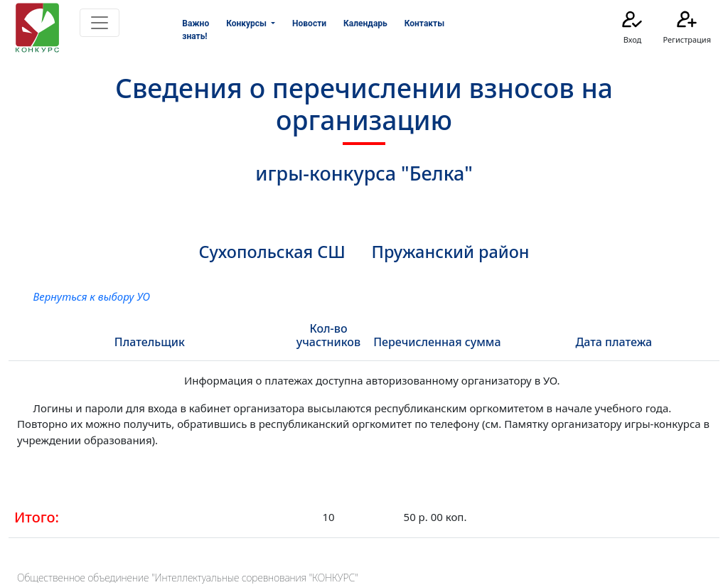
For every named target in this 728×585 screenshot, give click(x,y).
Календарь (365, 23)
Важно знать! (196, 30)
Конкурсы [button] (247, 23)
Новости (309, 23)
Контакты (424, 23)
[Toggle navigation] (100, 23)
